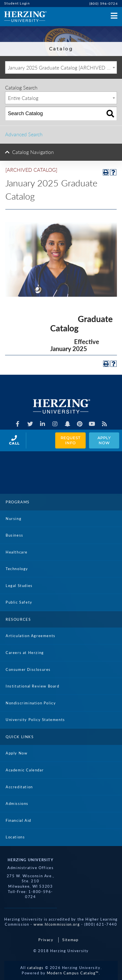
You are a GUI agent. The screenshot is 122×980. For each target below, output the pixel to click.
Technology (17, 569)
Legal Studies (19, 586)
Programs (18, 502)
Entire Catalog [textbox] (23, 98)
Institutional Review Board (33, 686)
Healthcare (17, 552)
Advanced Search (24, 134)
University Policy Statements (35, 720)
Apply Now (105, 440)
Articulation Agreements (31, 636)
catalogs (35, 968)
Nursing (14, 519)
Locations (15, 837)
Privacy (46, 940)
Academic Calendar (25, 770)
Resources (18, 619)
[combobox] (61, 67)
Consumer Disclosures (28, 669)
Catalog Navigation (33, 152)
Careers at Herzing (25, 653)
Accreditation (19, 787)
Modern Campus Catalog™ (73, 973)
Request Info (71, 440)
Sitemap (70, 940)
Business (15, 535)
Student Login (17, 3)
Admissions (17, 803)
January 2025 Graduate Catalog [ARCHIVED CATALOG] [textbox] (62, 68)
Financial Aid (18, 820)
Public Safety (19, 602)
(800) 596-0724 (104, 4)
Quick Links (20, 737)
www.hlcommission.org (57, 924)
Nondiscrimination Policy (31, 703)
